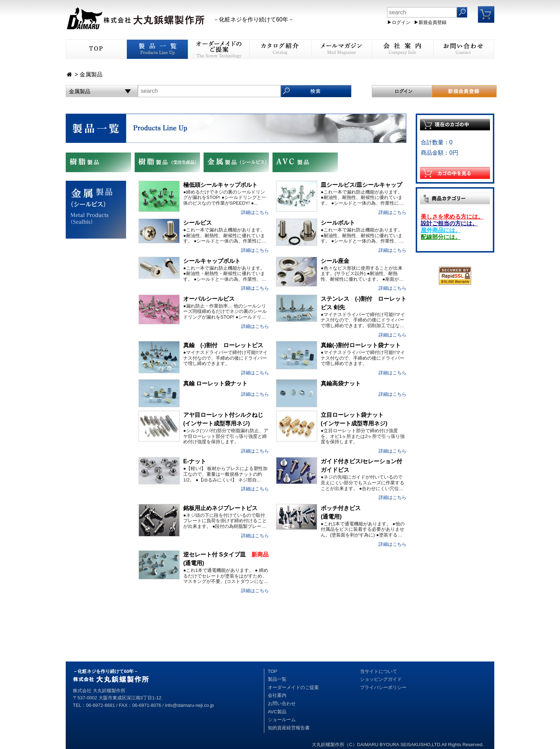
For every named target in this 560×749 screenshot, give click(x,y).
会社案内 (277, 695)
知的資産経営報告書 (289, 728)
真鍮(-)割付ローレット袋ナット (361, 345)
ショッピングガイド (381, 679)
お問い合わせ (282, 703)
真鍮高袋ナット (341, 383)
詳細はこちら (255, 212)
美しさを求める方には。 (452, 217)
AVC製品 (277, 712)
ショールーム (282, 720)
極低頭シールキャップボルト (220, 185)
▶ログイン (399, 22)
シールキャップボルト (212, 261)
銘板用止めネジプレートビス (220, 508)
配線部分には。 (441, 237)
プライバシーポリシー (383, 687)
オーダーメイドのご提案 (293, 687)
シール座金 (335, 261)
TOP (273, 671)
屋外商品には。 (441, 230)
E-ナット (195, 461)
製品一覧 (277, 679)
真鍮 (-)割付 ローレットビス (223, 345)
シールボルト (338, 223)
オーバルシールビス (209, 299)
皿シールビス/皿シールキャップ (361, 185)
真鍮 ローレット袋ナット (215, 383)
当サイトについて (379, 671)
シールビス (197, 223)
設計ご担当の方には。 (449, 223)
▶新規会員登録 (430, 22)
